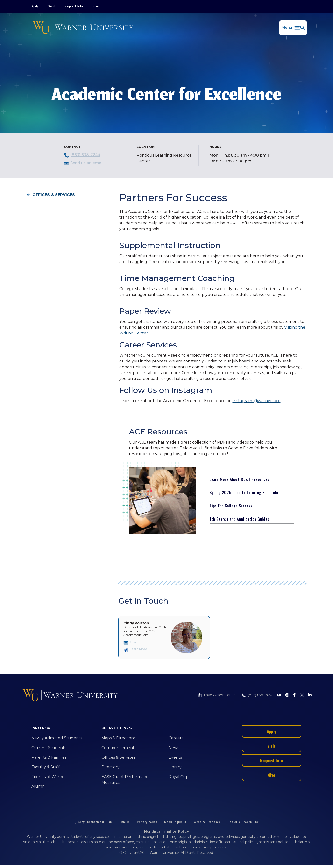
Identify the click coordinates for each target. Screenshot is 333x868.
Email (134, 642)
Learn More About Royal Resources (240, 479)
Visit (52, 6)
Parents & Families (49, 757)
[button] (293, 28)
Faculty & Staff (46, 767)
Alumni (38, 786)
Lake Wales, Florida (220, 695)
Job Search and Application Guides (240, 519)
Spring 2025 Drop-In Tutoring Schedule (244, 493)
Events (175, 757)
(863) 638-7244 (85, 155)
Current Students (49, 748)
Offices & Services (54, 195)
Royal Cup (179, 777)
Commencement (118, 748)
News (174, 748)
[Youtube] (279, 695)
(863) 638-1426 (260, 695)
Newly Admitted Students (57, 738)
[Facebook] (294, 695)
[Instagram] (287, 695)
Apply (35, 6)
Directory (110, 767)
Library (175, 767)
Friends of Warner (49, 777)
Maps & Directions (118, 738)
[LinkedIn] (310, 695)
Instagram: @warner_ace (257, 401)
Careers (176, 738)
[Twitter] (302, 695)
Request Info (74, 6)
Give (96, 6)
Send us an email (87, 163)
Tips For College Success (231, 506)
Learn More (138, 649)
